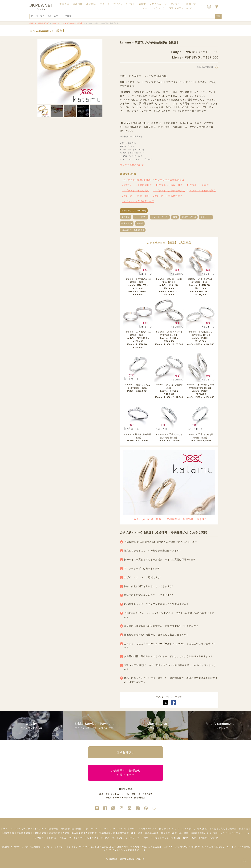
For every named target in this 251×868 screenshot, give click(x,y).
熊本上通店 (137, 833)
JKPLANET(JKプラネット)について (28, 829)
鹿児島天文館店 (169, 833)
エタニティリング (93, 829)
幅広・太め (127, 223)
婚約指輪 (65, 829)
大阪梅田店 (91, 833)
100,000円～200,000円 (133, 230)
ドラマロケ (38, 838)
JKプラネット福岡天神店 (202, 191)
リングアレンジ (120, 838)
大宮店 (66, 833)
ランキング (174, 829)
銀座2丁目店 (8, 833)
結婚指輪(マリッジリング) (134, 211)
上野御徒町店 (39, 833)
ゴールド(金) (141, 217)
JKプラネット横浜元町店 (169, 185)
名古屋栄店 (77, 833)
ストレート (206, 217)
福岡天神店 (123, 833)
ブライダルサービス (79, 838)
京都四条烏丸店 (107, 833)
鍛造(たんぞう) (189, 217)
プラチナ (126, 217)
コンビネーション (160, 217)
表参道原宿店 (23, 833)
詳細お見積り (125, 752)
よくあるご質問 (217, 829)
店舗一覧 (191, 4)
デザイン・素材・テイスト (143, 829)
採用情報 (176, 838)
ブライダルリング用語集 (194, 829)
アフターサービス (101, 838)
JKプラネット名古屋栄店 (136, 191)
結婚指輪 (77, 829)
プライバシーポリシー (142, 838)
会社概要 (184, 833)
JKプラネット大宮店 (198, 185)
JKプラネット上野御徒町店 (137, 185)
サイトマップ (162, 838)
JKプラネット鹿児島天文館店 (138, 201)
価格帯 (162, 829)
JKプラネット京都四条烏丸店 (169, 191)
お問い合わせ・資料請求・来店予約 (201, 838)
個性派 (140, 223)
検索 (218, 16)
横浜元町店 (54, 833)
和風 (175, 217)
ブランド (123, 829)
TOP (5, 829)
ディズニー (110, 829)
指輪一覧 (54, 829)
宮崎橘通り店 (152, 833)
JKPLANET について (180, 8)
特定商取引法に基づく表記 (204, 833)
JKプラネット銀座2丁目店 (136, 180)
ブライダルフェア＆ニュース (235, 833)
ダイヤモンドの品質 (56, 838)
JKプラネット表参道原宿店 (169, 180)
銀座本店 (244, 829)
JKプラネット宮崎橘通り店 (168, 196)
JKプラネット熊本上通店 (136, 196)
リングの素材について (132, 165)
